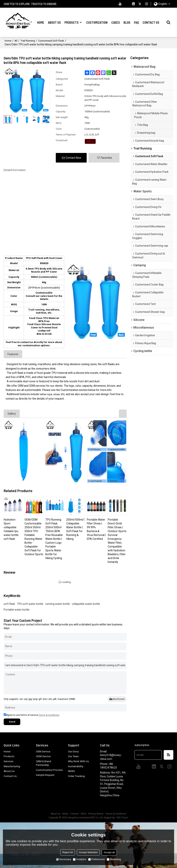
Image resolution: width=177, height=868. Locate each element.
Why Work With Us (79, 761)
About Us (54, 22)
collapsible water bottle (86, 603)
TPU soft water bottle (30, 603)
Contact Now (73, 157)
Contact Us (151, 22)
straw (58, 394)
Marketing (114, 859)
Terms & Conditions (49, 715)
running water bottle (58, 603)
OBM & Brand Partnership (44, 763)
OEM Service (44, 751)
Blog (127, 22)
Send (13, 721)
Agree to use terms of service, (32, 715)
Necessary (64, 859)
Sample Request (46, 778)
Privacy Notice (96, 814)
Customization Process (45, 772)
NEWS (72, 771)
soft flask (9, 603)
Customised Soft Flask (53, 40)
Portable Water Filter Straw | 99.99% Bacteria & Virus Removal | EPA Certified (96, 529)
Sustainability (76, 766)
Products (72, 22)
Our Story (74, 751)
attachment (117, 699)
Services (9, 761)
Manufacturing (12, 766)
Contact (75, 814)
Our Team (74, 756)
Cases (116, 22)
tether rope (46, 394)
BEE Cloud (122, 817)
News (65, 814)
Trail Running (29, 40)
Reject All (68, 852)
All (17, 40)
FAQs (83, 814)
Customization (97, 22)
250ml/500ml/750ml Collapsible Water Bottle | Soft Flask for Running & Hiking (76, 529)
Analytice (80, 859)
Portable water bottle (17, 609)
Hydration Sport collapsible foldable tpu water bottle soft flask (11, 529)
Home (41, 22)
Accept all (109, 852)
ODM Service (44, 756)
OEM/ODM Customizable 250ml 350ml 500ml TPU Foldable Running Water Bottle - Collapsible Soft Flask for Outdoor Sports (34, 537)
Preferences (97, 859)
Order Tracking (77, 776)
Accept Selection (88, 852)
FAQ (136, 22)
